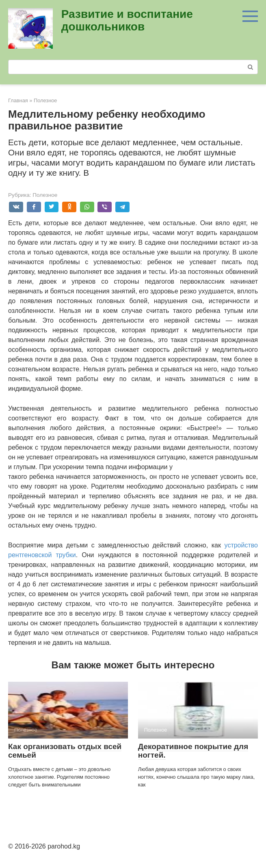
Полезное (45, 195)
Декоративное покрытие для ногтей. (193, 751)
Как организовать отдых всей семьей (65, 751)
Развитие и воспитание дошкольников (127, 20)
